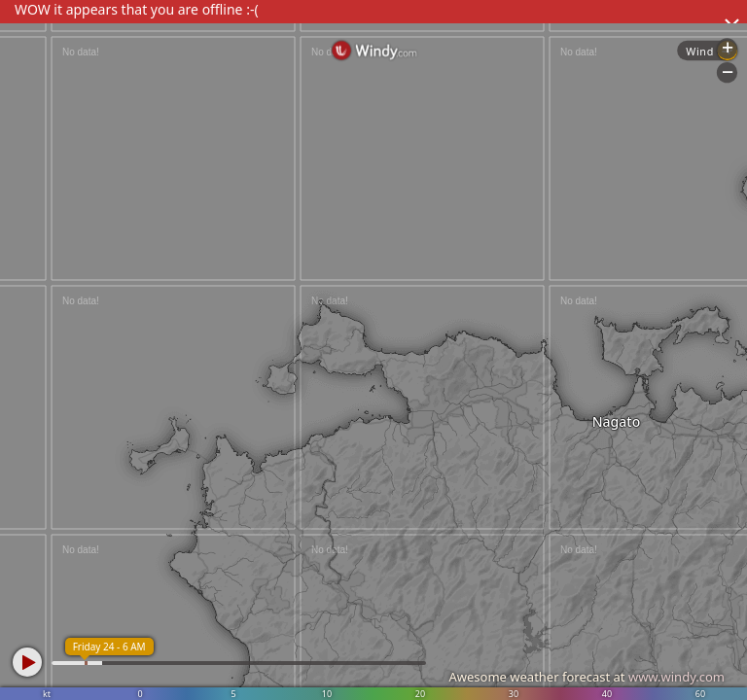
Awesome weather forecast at (587, 677)
